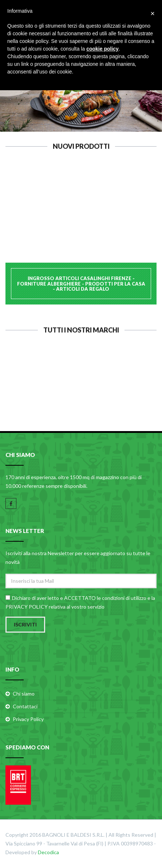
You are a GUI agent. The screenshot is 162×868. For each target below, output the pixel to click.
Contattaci (25, 706)
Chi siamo (24, 694)
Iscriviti (25, 624)
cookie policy (102, 49)
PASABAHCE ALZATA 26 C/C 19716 (81, 213)
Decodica (48, 852)
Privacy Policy (28, 719)
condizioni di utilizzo (124, 598)
